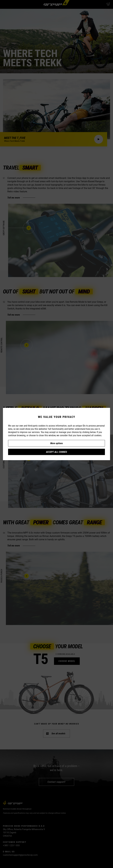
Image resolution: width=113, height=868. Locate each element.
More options (57, 443)
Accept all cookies (56, 452)
